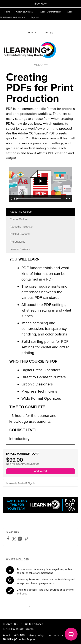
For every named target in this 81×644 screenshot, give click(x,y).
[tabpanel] (40, 350)
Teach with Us (55, 635)
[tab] (40, 212)
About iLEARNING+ (25, 12)
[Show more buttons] (68, 199)
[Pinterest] (27, 539)
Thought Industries (25, 629)
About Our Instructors (51, 12)
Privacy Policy (36, 635)
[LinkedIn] (20, 539)
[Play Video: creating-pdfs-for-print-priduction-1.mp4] (40, 181)
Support (35, 17)
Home (7, 12)
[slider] (40, 199)
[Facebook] (9, 538)
